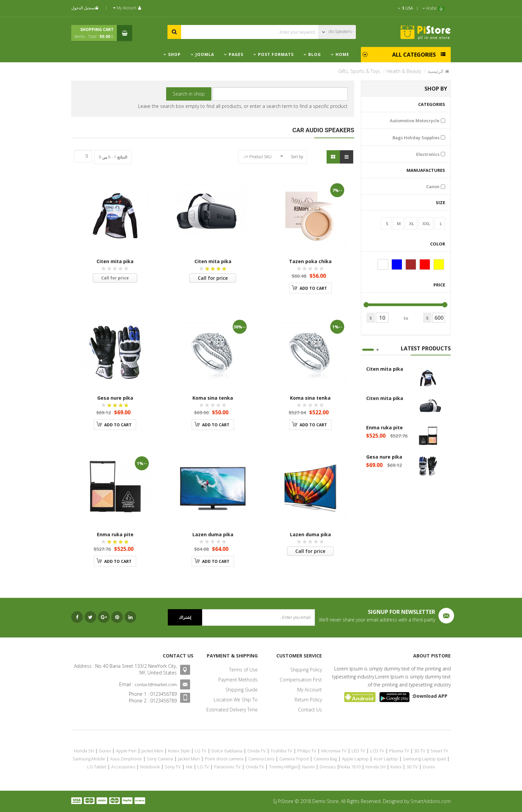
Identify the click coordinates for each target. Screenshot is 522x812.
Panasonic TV (227, 767)
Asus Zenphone (126, 759)
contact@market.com (156, 684)
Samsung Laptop (419, 759)
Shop (174, 54)
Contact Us (310, 710)
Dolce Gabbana (227, 751)
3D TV (420, 751)
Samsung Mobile (89, 759)
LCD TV (377, 751)
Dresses (328, 767)
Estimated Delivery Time (232, 710)
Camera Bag (325, 759)
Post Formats (276, 54)
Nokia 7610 (350, 767)
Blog (315, 54)
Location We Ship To (236, 700)
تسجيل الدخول (86, 8)
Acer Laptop (386, 759)
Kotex (396, 767)
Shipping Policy (306, 670)
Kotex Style (179, 751)
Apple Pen (126, 751)
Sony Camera (160, 759)
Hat (189, 767)
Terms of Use (243, 670)
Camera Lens (261, 759)
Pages (236, 54)
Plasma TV (399, 751)
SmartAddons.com (431, 801)
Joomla (205, 54)
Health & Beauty (404, 71)
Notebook (150, 767)
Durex (105, 751)
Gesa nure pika (384, 457)
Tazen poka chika (310, 261)
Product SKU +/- (258, 157)
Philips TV (307, 751)
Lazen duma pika (310, 534)
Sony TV (173, 767)
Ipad (441, 759)
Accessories (123, 767)
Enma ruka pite (385, 427)
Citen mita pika (385, 369)
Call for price (213, 278)
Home (342, 54)
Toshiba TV (281, 751)
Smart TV (439, 751)
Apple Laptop (355, 759)
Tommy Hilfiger (283, 767)
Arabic (433, 8)
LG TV (201, 751)
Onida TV (257, 751)
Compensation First (301, 680)
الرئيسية (435, 71)
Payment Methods (238, 680)
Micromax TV (334, 751)
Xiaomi (308, 767)
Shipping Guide (242, 690)
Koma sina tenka (310, 398)
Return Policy (308, 700)
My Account (310, 690)
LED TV (358, 751)
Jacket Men (152, 751)
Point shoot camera (224, 759)
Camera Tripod (294, 759)
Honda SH (84, 751)
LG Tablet (97, 767)
